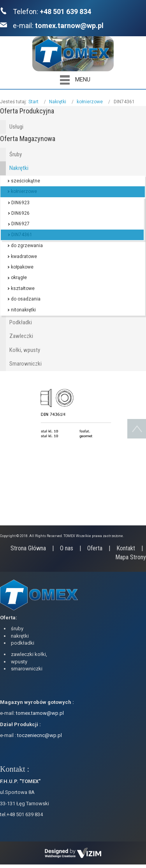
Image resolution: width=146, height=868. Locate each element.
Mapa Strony (131, 557)
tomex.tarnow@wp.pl (69, 26)
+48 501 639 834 (65, 11)
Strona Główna (28, 548)
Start (33, 102)
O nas (67, 548)
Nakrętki (58, 102)
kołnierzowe (90, 102)
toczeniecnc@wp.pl (40, 735)
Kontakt (126, 548)
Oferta (95, 548)
